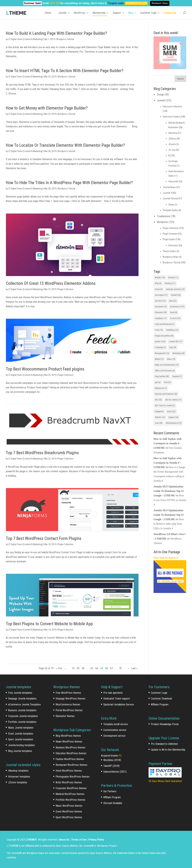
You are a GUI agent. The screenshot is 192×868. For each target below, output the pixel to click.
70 (120, 668)
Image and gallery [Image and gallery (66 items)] (164, 336)
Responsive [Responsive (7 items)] (161, 388)
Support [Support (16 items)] (173, 417)
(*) (120, 756)
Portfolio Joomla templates (22, 722)
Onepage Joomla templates (22, 699)
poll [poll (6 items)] (158, 382)
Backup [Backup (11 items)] (173, 278)
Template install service (116, 724)
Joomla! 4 (167, 193)
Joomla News (169, 187)
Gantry (171, 205)
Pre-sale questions (113, 693)
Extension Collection (172, 107)
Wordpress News (171, 257)
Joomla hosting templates (21, 745)
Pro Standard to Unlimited (164, 744)
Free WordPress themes (68, 693)
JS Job (172, 150)
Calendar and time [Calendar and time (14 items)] (175, 289)
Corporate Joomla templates (23, 716)
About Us (64, 840)
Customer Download (161, 699)
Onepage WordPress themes (70, 699)
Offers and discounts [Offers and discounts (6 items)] (165, 371)
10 (73, 668)
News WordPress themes (69, 742)
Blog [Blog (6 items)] (158, 283)
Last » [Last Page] (134, 668)
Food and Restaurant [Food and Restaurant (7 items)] (165, 324)
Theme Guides (169, 251)
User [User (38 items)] (159, 423)
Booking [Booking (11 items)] (170, 283)
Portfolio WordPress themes (70, 800)
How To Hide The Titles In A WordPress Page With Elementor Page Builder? (69, 183)
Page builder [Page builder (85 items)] (162, 376)
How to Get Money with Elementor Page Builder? (47, 108)
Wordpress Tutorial (65, 39)
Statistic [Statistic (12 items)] (160, 417)
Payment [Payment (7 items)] (177, 376)
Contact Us (170, 13)
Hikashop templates (18, 771)
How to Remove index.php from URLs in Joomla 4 (169, 524)
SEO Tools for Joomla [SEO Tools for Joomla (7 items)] (165, 406)
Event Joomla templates (21, 734)
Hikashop (173, 133)
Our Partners (110, 791)
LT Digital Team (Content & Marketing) (26, 39)
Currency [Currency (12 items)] (160, 301)
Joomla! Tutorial (170, 198)
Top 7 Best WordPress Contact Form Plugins (44, 538)
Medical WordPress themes (70, 794)
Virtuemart (173, 181)
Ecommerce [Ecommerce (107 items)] (177, 307)
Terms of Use (79, 840)
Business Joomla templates (22, 710)
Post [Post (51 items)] (168, 382)
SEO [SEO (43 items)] (158, 400)
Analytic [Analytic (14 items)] (160, 278)
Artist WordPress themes (69, 782)
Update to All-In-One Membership (168, 750)
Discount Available (113, 803)
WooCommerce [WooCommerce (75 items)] (174, 423)
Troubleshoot (164, 216)
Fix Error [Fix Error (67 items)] (175, 318)
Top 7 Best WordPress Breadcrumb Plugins (42, 453)
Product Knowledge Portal (165, 724)
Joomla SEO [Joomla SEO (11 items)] (176, 342)
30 (83, 668)
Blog (131, 13)
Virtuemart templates (19, 777)
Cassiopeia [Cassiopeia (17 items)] (161, 295)
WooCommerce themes (68, 705)
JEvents (172, 144)
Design (160, 95)
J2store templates (18, 782)
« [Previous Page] (65, 668)
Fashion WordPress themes (70, 759)
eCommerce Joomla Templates (24, 705)
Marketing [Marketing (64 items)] (179, 353)
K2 (170, 155)
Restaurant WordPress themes (71, 765)
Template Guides (170, 210)
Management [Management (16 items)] (162, 353)
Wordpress (162, 222)
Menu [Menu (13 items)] (171, 359)
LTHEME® (31, 840)
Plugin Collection (66, 289)
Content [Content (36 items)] (176, 295)
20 (78, 668)
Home (48, 13)
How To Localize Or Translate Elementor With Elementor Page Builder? (65, 145)
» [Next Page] (128, 668)
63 (92, 668)
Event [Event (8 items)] (174, 312)
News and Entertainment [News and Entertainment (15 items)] (167, 365)
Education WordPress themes (71, 753)
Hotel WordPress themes (69, 771)
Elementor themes (65, 716)
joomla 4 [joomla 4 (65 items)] (160, 342)
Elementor (173, 245)
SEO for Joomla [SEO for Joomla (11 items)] (173, 400)
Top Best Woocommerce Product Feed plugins (45, 369)
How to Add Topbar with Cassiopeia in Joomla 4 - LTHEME (168, 443)
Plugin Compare (170, 234)
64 (97, 668)
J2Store (172, 139)
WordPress (80, 13)
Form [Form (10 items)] (159, 330)
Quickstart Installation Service (119, 705)
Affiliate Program (112, 797)
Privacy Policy (96, 840)
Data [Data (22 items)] (173, 301)
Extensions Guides (171, 117)
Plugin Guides (169, 239)
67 (112, 668)
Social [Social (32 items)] (171, 412)
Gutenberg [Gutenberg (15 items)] (172, 330)
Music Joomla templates (21, 728)
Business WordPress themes (70, 748)
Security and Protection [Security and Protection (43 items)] (166, 394)
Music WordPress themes (69, 806)
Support (117, 13)
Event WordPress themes (69, 812)
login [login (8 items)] (173, 347)
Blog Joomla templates (20, 751)
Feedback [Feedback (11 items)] (161, 318)
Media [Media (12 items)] (159, 359)
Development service (114, 736)
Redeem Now (160, 3)
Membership (99, 13)
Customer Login (148, 13)
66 (107, 668)
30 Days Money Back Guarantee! (165, 781)
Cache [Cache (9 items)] (159, 289)
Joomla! (62, 13)
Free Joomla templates (20, 693)
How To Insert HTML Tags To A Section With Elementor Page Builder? (65, 71)
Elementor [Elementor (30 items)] (161, 312)
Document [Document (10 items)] (161, 307)
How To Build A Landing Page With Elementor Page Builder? (56, 33)
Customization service (115, 730)
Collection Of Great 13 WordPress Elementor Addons (51, 283)
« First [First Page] (59, 668)
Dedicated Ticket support (117, 699)
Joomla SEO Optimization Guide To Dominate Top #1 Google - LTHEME (169, 491)
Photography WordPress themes (73, 777)
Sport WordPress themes (69, 817)
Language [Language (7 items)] (160, 347)
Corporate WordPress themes (71, 788)
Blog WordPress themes (68, 736)
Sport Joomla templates (21, 739)
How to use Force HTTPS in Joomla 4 (170, 500)
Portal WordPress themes (69, 710)
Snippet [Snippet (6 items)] (159, 412)
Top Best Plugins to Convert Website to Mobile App (49, 624)
